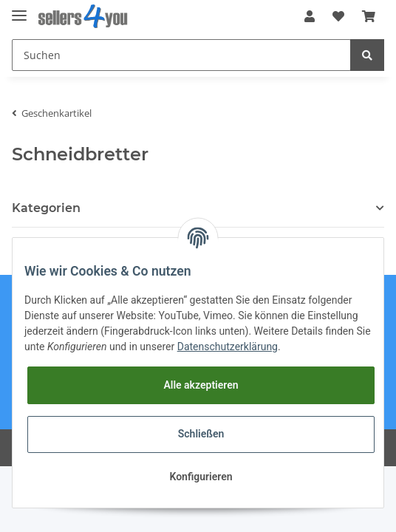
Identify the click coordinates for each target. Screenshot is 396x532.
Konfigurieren (201, 477)
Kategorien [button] (46, 208)
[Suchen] (181, 55)
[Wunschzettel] (338, 16)
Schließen (201, 434)
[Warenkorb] (369, 16)
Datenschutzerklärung (228, 347)
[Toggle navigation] (19, 9)
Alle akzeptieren (201, 385)
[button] (310, 16)
